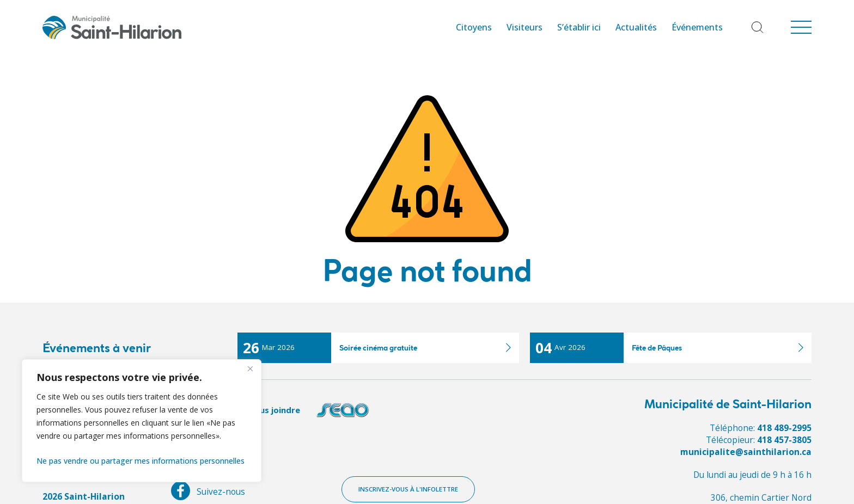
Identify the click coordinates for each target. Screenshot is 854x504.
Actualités (636, 27)
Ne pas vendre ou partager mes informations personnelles (141, 461)
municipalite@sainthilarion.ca (746, 452)
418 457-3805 (784, 440)
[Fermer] (250, 368)
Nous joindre (274, 410)
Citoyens (474, 27)
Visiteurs (524, 27)
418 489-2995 (784, 428)
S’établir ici (579, 27)
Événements (697, 27)
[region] (142, 421)
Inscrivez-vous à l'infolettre (408, 489)
